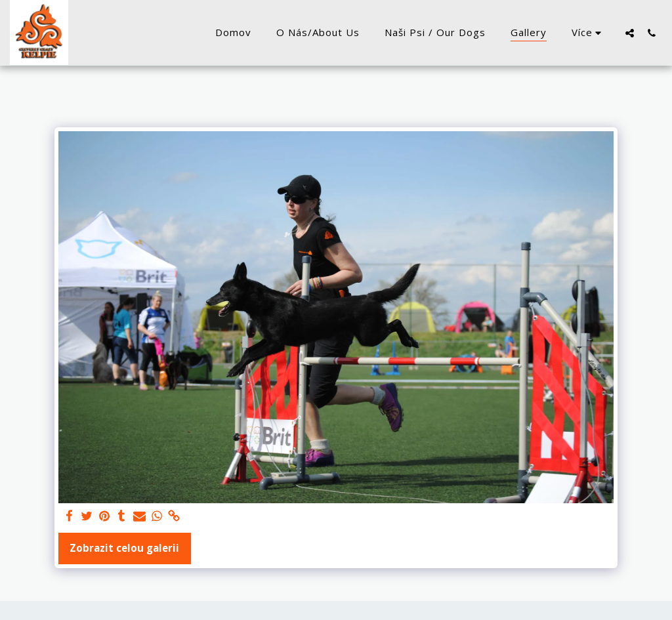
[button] (630, 33)
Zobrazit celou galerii (124, 548)
